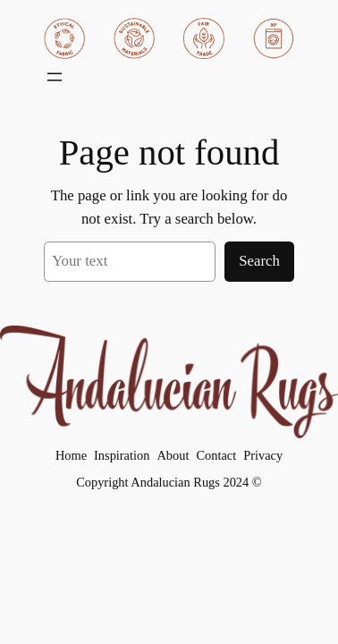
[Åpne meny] (55, 77)
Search (259, 261)
